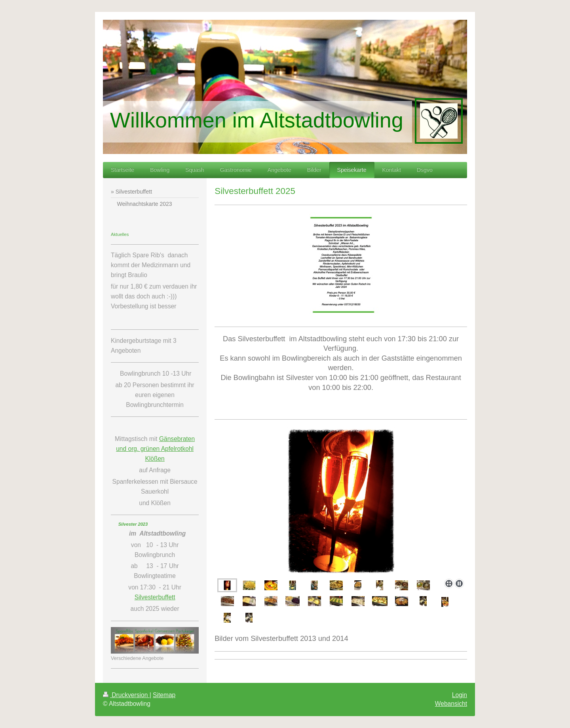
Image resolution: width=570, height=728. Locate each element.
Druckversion (126, 695)
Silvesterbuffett (155, 597)
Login (460, 695)
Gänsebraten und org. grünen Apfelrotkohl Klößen (155, 449)
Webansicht (451, 704)
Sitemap (164, 695)
